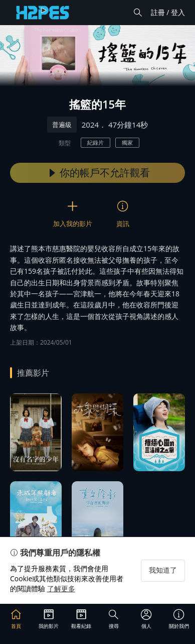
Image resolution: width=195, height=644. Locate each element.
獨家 (127, 142)
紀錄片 (95, 142)
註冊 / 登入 (168, 12)
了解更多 (61, 588)
